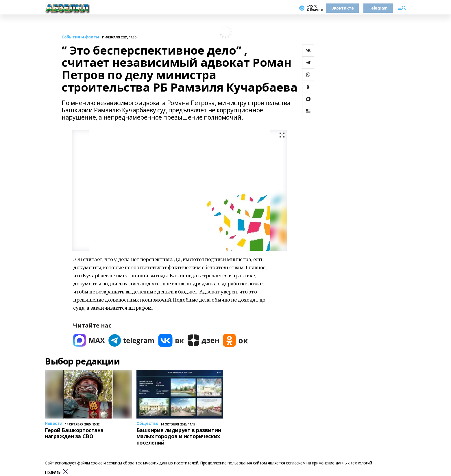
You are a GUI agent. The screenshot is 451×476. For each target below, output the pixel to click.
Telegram (378, 8)
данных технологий (354, 463)
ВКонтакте (342, 8)
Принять (53, 472)
